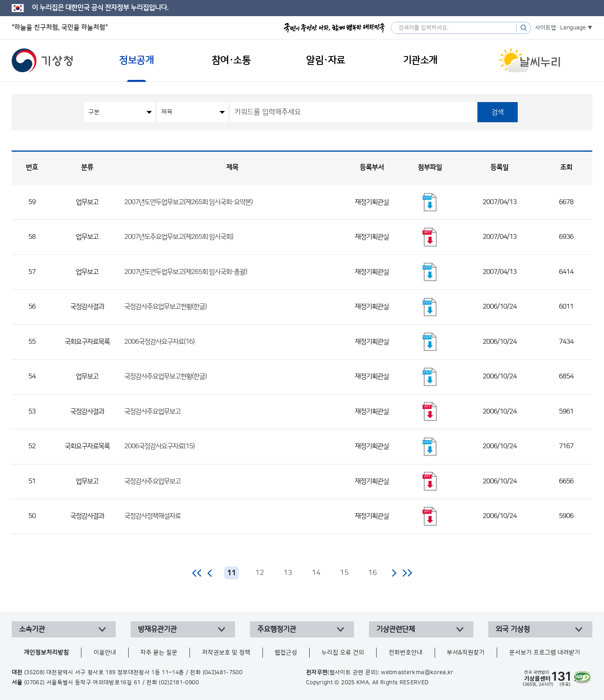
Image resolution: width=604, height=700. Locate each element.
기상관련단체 (396, 629)
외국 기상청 (513, 629)
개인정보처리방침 (46, 653)
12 (260, 573)
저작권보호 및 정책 (226, 653)
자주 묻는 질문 (159, 653)
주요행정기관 (277, 629)
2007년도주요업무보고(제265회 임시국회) (179, 237)
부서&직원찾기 (466, 653)
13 (288, 573)
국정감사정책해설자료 (152, 516)
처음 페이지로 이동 (197, 573)
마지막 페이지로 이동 (407, 573)
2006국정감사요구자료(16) (159, 342)
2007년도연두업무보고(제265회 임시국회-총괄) (185, 272)
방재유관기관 (157, 629)
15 (344, 573)
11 (231, 573)
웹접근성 (286, 653)
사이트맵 (546, 28)
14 (316, 573)
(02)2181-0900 (179, 683)
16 (373, 573)
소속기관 (32, 629)
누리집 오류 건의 (343, 653)
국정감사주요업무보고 (152, 412)
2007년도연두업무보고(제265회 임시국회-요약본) (188, 202)
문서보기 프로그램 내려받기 (545, 653)
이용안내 (105, 653)
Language (573, 28)
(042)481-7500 (223, 673)
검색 (498, 112)
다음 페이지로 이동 (394, 573)
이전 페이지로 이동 (210, 573)
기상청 (42, 61)
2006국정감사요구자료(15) (159, 446)
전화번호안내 (406, 653)
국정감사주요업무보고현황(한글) (165, 307)
